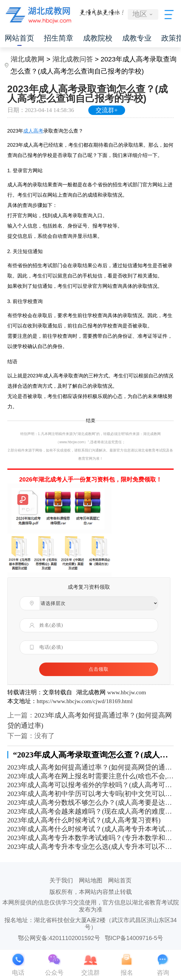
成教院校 (98, 38)
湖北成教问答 (73, 59)
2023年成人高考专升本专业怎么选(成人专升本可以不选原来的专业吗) (91, 847)
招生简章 (59, 38)
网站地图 (91, 880)
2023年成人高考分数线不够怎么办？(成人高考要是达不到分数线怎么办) (91, 803)
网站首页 (19, 38)
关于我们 (61, 880)
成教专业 (137, 38)
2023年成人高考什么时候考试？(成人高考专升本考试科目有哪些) (91, 829)
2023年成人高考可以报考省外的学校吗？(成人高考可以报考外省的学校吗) (91, 785)
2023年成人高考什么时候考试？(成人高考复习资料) (84, 820)
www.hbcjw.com (127, 692)
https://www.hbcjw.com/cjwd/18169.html (85, 701)
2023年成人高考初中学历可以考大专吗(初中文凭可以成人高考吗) (91, 794)
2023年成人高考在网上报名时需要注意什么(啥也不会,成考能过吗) (91, 776)
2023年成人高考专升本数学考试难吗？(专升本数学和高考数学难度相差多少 (91, 838)
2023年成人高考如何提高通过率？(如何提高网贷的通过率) (91, 767)
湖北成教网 (28, 59)
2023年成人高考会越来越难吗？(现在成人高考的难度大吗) (91, 811)
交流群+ (107, 110)
